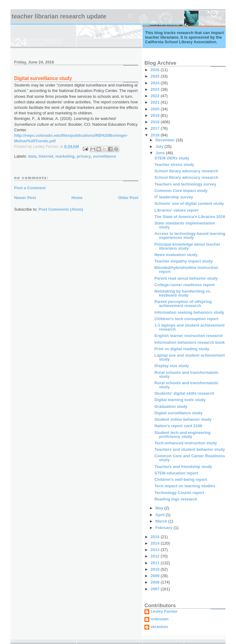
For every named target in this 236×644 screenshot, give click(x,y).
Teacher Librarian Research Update (59, 16)
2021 (156, 102)
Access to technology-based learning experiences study (190, 236)
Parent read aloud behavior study (186, 278)
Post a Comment (30, 188)
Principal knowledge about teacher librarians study (187, 246)
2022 (156, 96)
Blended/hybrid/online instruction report (186, 270)
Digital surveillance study (178, 413)
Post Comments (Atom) (61, 209)
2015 (156, 537)
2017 (156, 128)
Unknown (160, 619)
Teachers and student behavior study (189, 449)
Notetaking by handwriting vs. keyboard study (183, 293)
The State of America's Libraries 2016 (190, 217)
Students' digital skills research (184, 393)
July (160, 146)
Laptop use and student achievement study (189, 357)
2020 (156, 109)
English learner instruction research (189, 336)
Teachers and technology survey (185, 184)
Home (77, 198)
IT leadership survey (174, 197)
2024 (156, 83)
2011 (156, 563)
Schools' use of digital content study (189, 203)
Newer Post (25, 198)
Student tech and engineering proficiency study (182, 435)
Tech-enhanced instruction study (185, 443)
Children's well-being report (181, 479)
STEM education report (176, 473)
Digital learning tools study (180, 400)
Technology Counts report (179, 493)
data (32, 156)
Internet (46, 156)
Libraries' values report (176, 210)
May (160, 508)
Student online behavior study (183, 419)
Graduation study (171, 406)
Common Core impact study (181, 191)
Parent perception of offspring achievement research (183, 304)
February (165, 528)
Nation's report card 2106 (178, 426)
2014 (156, 543)
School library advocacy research (186, 171)
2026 (156, 70)
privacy (84, 156)
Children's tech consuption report (186, 319)
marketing (65, 156)
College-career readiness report (184, 285)
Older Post (128, 198)
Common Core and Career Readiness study (190, 458)
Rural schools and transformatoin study (186, 374)
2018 (156, 122)
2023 (156, 89)
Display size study (172, 366)
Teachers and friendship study (183, 467)
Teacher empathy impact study (183, 261)
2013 (156, 550)
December (166, 140)
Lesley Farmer (164, 611)
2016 (156, 135)
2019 (156, 115)
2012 (156, 556)
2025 (156, 76)
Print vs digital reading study (182, 349)
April (161, 515)
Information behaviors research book (189, 342)
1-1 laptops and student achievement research (189, 327)
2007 (156, 589)
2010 (156, 569)
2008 (156, 582)
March (162, 521)
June (161, 153)
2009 (156, 576)
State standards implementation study (185, 225)
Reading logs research (176, 499)
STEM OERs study (172, 158)
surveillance (105, 156)
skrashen (159, 627)
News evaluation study (176, 255)
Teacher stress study (174, 165)
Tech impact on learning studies (185, 486)
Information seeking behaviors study (189, 312)
